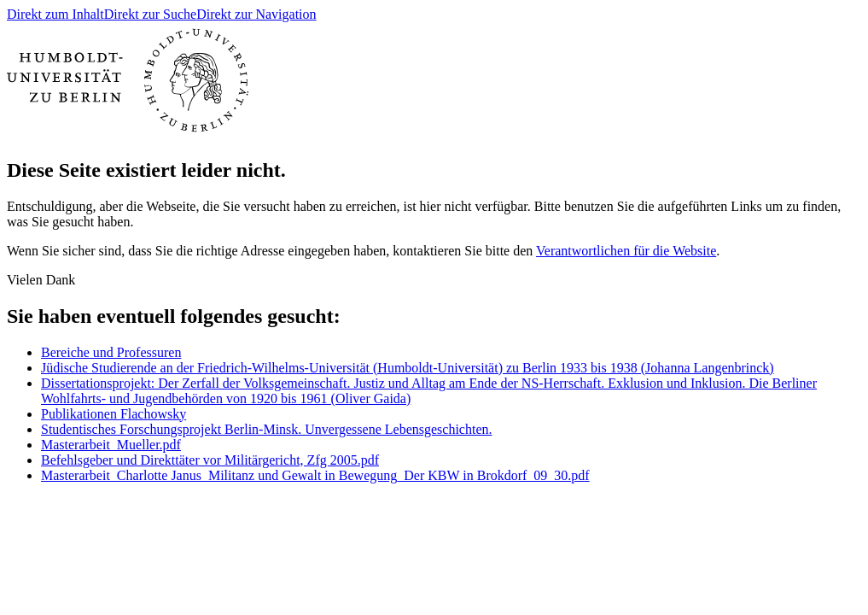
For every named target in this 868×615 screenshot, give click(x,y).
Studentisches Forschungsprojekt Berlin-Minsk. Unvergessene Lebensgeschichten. (267, 429)
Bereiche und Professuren (111, 352)
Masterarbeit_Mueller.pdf (111, 445)
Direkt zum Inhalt (55, 14)
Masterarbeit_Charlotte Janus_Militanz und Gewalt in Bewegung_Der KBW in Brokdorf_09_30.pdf (315, 475)
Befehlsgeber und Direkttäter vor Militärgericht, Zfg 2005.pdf (210, 460)
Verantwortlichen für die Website (626, 251)
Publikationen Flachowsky (114, 414)
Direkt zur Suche (150, 14)
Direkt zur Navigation (256, 14)
